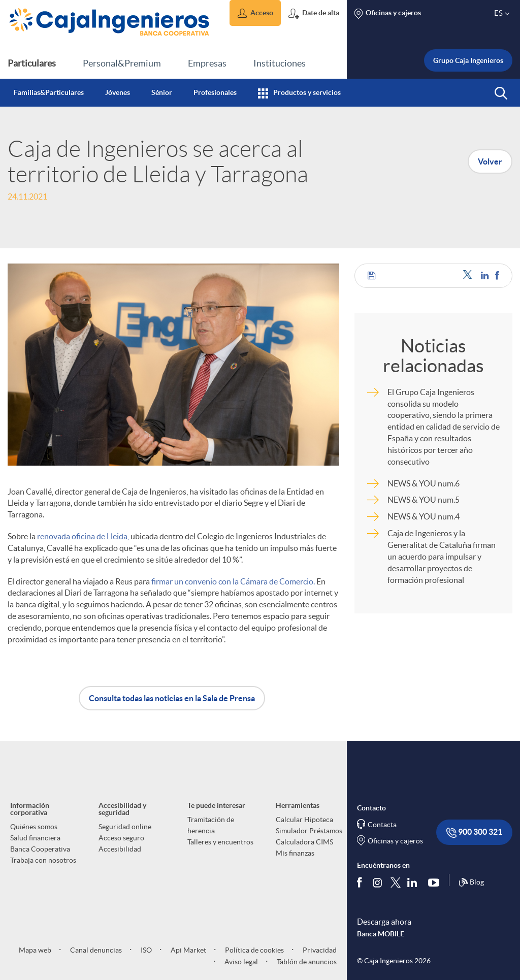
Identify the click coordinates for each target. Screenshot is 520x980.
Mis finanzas (295, 853)
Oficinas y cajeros (395, 841)
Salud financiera (35, 838)
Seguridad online (125, 827)
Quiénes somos (34, 827)
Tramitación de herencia (211, 825)
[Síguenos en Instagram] (378, 882)
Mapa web (35, 950)
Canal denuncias (95, 950)
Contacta (382, 825)
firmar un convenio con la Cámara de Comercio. (233, 581)
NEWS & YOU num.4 (424, 516)
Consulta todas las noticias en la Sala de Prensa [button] (172, 698)
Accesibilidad (120, 849)
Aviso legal (240, 962)
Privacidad (319, 950)
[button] (255, 13)
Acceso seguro (121, 838)
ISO (145, 950)
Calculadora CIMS (304, 842)
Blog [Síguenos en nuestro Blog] (471, 883)
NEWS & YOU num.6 (424, 483)
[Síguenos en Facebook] (362, 883)
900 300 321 (474, 832)
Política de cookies (254, 950)
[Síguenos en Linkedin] (414, 883)
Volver (490, 161)
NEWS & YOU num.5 (424, 500)
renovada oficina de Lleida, (83, 536)
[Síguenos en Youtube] (436, 883)
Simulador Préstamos (309, 831)
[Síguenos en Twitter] (396, 882)
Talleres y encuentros (220, 842)
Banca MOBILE (381, 934)
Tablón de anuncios (306, 962)
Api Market (188, 950)
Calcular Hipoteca (304, 820)
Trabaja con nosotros (43, 860)
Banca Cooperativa (40, 849)
